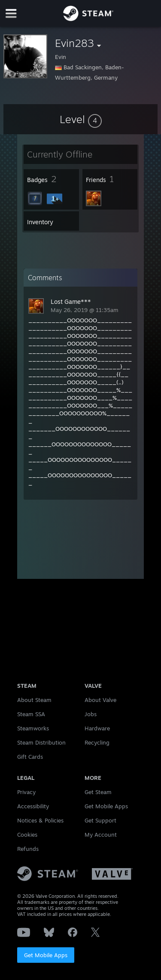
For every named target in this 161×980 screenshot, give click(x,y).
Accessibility (33, 806)
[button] (81, 119)
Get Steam (98, 792)
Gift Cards (30, 757)
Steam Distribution (41, 742)
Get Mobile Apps (46, 955)
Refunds (28, 849)
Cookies (27, 835)
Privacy (26, 792)
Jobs (91, 714)
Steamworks (33, 728)
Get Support (100, 820)
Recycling (97, 742)
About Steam (34, 700)
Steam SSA (31, 714)
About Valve (100, 700)
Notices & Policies (40, 820)
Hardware (97, 728)
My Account (101, 835)
